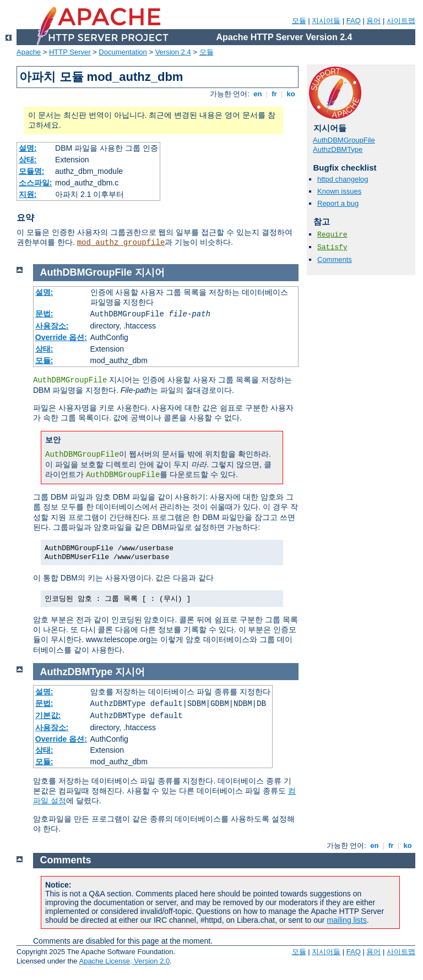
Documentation (123, 52)
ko (291, 94)
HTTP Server (70, 52)
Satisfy (332, 247)
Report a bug (338, 203)
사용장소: (52, 326)
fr (275, 94)
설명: (28, 148)
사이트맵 (401, 21)
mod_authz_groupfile (121, 243)
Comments (335, 259)
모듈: (44, 360)
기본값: (48, 715)
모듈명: (32, 171)
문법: (44, 314)
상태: (28, 160)
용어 (373, 21)
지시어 (150, 272)
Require (332, 235)
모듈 (299, 21)
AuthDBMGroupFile (344, 140)
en (258, 94)
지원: (28, 194)
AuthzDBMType (338, 149)
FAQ (354, 21)
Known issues (339, 191)
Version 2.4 (173, 52)
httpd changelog (343, 179)
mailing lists (346, 920)
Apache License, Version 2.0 (124, 961)
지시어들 (326, 21)
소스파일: (36, 183)
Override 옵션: (61, 337)
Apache (29, 52)
